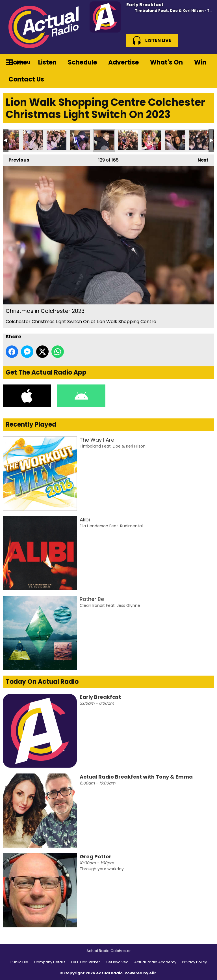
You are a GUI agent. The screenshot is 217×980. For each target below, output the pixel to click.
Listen (47, 62)
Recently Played (31, 425)
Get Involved (117, 962)
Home (18, 62)
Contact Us (26, 79)
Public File (19, 962)
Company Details (50, 962)
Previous (16, 159)
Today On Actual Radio (42, 682)
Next (200, 159)
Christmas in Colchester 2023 (33, 140)
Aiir (153, 973)
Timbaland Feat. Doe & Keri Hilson (169, 11)
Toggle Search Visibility (206, 62)
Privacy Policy (194, 962)
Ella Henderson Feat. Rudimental (111, 526)
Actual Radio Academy (155, 962)
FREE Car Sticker (86, 962)
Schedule (82, 62)
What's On (166, 62)
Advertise (123, 62)
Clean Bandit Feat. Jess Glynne (110, 605)
